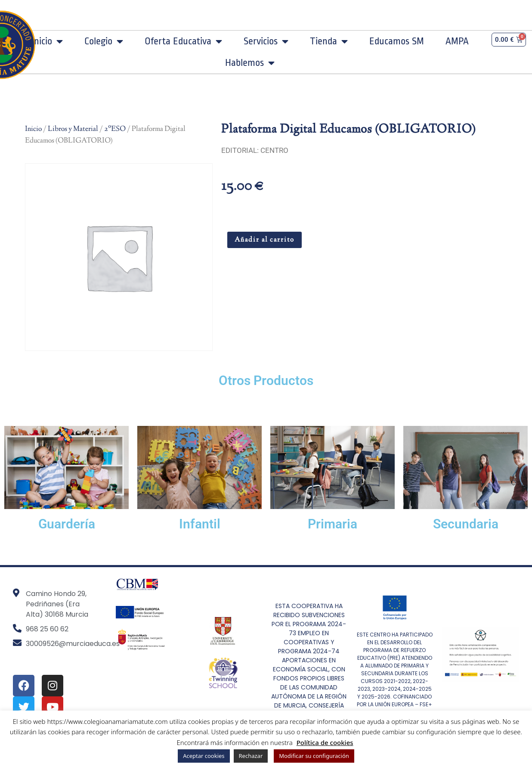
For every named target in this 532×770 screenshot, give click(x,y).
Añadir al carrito (264, 240)
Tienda (329, 41)
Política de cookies (325, 742)
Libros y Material (73, 129)
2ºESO (115, 129)
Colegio (104, 41)
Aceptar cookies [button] (204, 756)
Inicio (47, 41)
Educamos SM (397, 41)
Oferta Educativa (183, 41)
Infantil (200, 524)
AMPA (457, 41)
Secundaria (466, 524)
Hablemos (250, 63)
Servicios (266, 41)
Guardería (67, 524)
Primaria (332, 524)
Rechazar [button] (251, 756)
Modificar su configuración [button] (314, 756)
